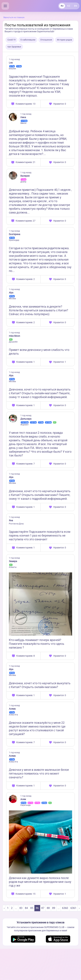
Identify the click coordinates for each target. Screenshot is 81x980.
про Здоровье (14, 47)
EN (75, 6)
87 (43, 908)
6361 (73, 908)
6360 (65, 908)
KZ (69, 6)
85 (32, 908)
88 (48, 908)
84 (26, 908)
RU (62, 6)
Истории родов (64, 40)
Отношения (46, 40)
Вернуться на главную (14, 17)
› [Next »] (79, 908)
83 (21, 908)
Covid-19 (11, 40)
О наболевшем (28, 40)
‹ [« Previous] (4, 908)
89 (54, 908)
